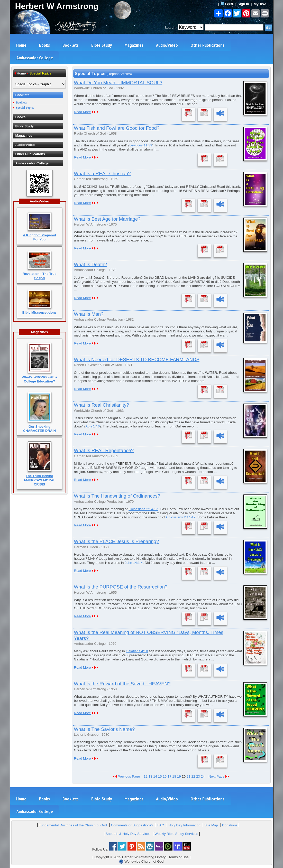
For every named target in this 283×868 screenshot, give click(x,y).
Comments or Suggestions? (132, 825)
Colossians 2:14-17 (143, 509)
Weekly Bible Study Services (176, 834)
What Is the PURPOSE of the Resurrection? (121, 587)
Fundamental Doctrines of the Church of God (73, 825)
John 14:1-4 (134, 563)
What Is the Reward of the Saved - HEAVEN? (122, 684)
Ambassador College (35, 58)
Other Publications (207, 45)
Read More (83, 112)
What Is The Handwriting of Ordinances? (117, 496)
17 (170, 776)
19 (179, 776)
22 (193, 776)
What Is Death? (91, 264)
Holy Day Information (184, 825)
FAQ (161, 825)
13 (150, 776)
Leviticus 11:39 (141, 145)
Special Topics (25, 108)
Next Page (219, 776)
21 (189, 776)
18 (174, 776)
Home (21, 45)
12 (146, 776)
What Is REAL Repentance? (104, 450)
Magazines (134, 45)
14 (155, 776)
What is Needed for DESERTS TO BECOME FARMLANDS (137, 360)
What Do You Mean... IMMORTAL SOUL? (118, 83)
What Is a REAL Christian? (102, 174)
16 (165, 776)
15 (160, 776)
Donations (230, 825)
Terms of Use (179, 857)
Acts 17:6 (93, 426)
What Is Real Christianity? (102, 405)
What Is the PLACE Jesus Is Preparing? (117, 541)
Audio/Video (167, 45)
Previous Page (126, 776)
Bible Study (102, 45)
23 (198, 776)
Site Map (211, 825)
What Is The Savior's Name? (104, 729)
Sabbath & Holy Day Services (128, 834)
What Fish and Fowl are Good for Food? (117, 128)
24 (203, 776)
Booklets (71, 45)
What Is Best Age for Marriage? (107, 219)
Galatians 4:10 (137, 651)
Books (44, 45)
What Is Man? (89, 314)
